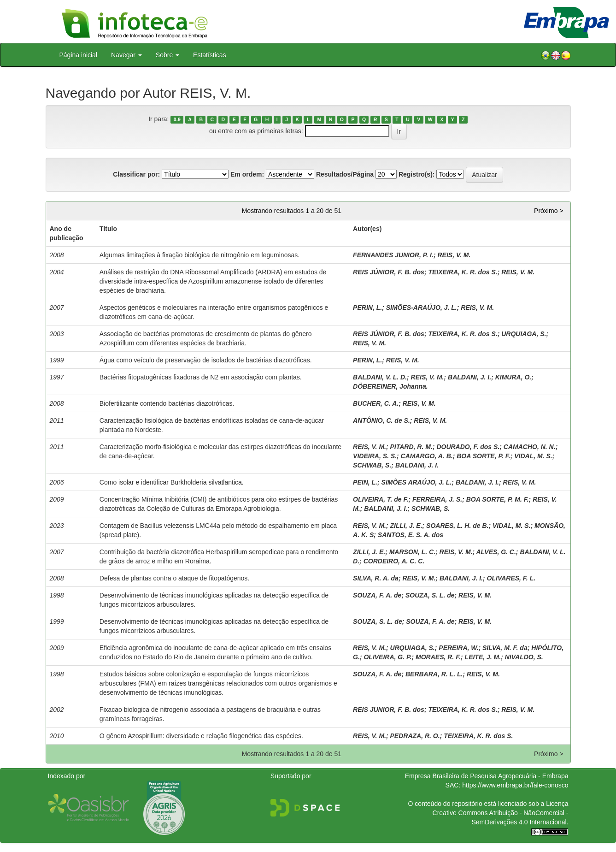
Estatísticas (210, 55)
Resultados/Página (345, 174)
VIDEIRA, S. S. (375, 456)
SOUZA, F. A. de (377, 595)
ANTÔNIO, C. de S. (381, 420)
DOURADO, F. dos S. (468, 447)
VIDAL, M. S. (533, 456)
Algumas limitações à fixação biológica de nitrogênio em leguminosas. (199, 255)
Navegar (126, 55)
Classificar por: (136, 174)
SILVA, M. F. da (505, 648)
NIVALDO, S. (524, 657)
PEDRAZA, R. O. (415, 736)
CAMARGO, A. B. (427, 456)
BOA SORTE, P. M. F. (498, 499)
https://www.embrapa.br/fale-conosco (515, 785)
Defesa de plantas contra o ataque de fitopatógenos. (174, 578)
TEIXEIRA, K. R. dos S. (463, 272)
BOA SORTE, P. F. (483, 456)
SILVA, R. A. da (376, 578)
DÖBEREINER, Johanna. (390, 386)
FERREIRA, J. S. (437, 499)
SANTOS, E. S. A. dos (411, 535)
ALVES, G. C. (496, 552)
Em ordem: (247, 174)
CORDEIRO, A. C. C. (394, 561)
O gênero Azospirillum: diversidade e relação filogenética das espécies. (201, 736)
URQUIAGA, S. (524, 334)
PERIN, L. (367, 308)
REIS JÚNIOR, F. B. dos (389, 272)
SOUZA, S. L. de (430, 595)
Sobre (167, 55)
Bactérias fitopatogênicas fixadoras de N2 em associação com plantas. (201, 377)
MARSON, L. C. (412, 552)
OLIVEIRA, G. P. (387, 657)
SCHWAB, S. (372, 465)
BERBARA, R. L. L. (434, 674)
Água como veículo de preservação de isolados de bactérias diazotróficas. (206, 360)
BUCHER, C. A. (376, 403)
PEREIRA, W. (458, 648)
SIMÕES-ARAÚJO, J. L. (422, 308)
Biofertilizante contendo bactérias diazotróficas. (167, 403)
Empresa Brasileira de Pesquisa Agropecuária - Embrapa (487, 776)
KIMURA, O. (513, 377)
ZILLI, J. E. (406, 526)
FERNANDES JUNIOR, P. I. (393, 255)
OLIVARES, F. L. (511, 578)
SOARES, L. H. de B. (457, 526)
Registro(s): (417, 174)
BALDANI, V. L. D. (380, 377)
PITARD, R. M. (411, 447)
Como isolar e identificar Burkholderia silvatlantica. (172, 482)
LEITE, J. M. (483, 657)
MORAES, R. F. (438, 657)
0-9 (177, 119)
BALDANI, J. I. (469, 377)
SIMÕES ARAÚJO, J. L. (417, 482)
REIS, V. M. (454, 255)
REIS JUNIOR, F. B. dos (389, 710)
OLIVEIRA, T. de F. (381, 499)
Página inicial (79, 55)
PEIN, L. (365, 482)
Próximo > (549, 211)
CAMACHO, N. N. (530, 447)
